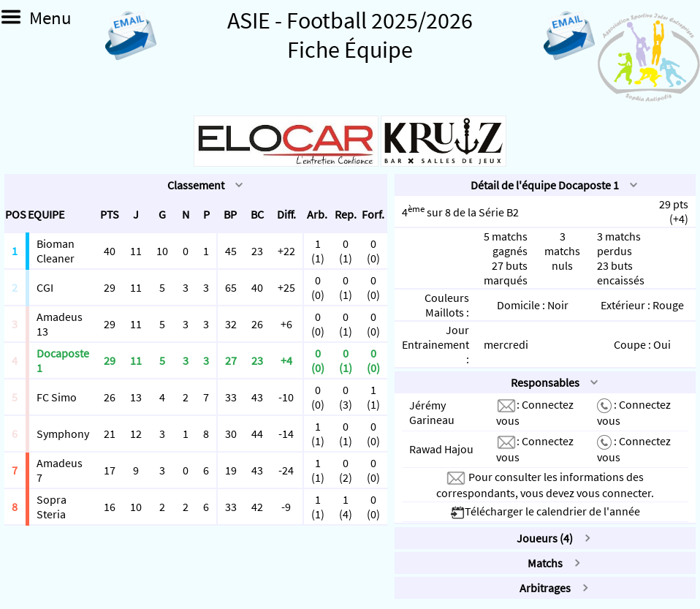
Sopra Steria (52, 507)
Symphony (63, 434)
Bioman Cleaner (56, 251)
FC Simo (57, 397)
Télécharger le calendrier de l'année (545, 511)
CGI (45, 287)
